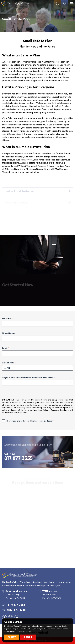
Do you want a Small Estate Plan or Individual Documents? (29, 378)
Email (5, 348)
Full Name (7, 318)
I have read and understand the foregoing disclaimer (30, 421)
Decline (28, 637)
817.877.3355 (18, 458)
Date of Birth (9, 363)
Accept (12, 637)
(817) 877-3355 (13, 605)
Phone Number (10, 333)
